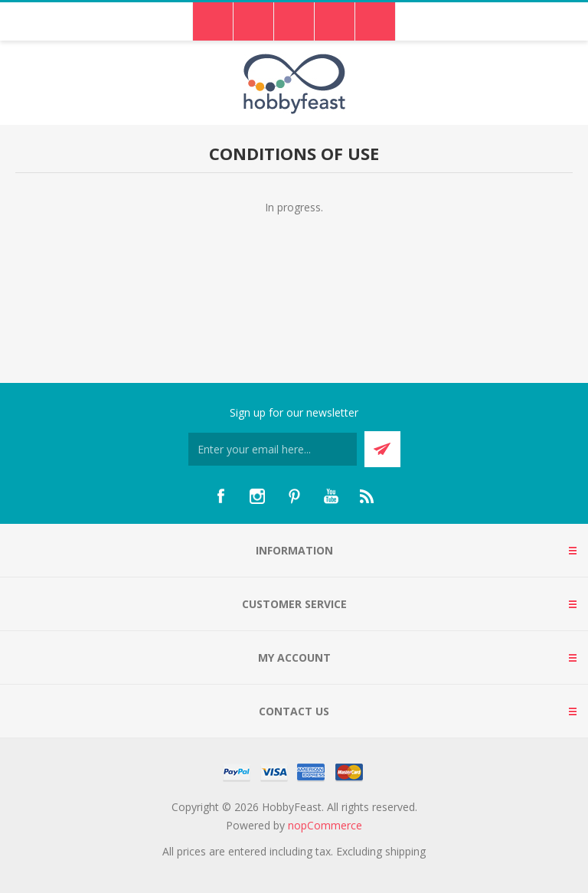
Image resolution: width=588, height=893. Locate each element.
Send (382, 449)
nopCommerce (325, 825)
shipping (405, 851)
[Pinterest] (294, 496)
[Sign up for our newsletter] (273, 449)
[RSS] (367, 496)
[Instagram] (257, 496)
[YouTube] (331, 496)
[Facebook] (220, 496)
